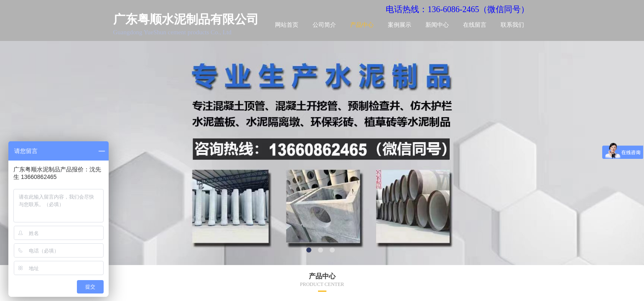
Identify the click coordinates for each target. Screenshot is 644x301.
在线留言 (475, 25)
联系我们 (512, 25)
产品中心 (362, 25)
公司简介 (324, 25)
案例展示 (400, 25)
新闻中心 (437, 25)
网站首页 (287, 25)
